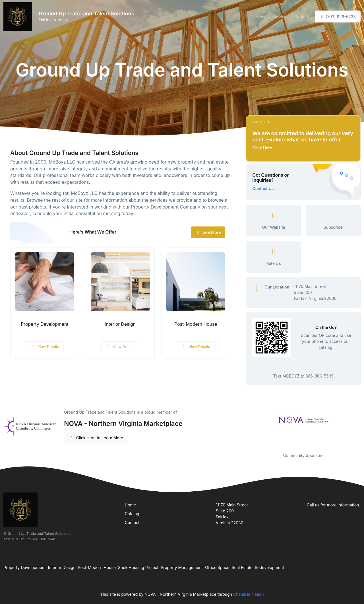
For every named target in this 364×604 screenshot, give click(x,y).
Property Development (45, 324)
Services (280, 17)
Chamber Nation (249, 594)
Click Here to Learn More (96, 438)
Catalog (132, 514)
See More (208, 232)
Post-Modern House (196, 324)
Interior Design (120, 324)
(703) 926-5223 (338, 17)
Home (261, 17)
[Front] (19, 17)
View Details (45, 347)
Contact (302, 17)
